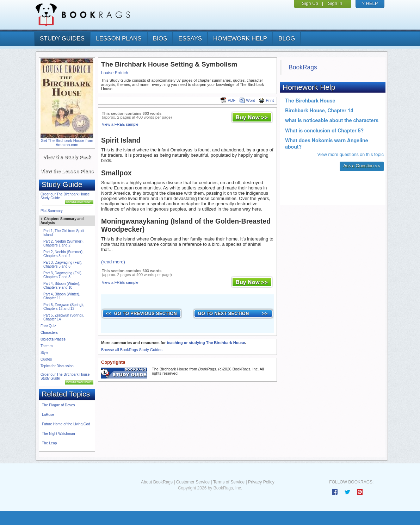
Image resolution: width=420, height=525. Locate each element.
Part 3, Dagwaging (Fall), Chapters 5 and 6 (63, 264)
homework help (240, 39)
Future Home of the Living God (66, 424)
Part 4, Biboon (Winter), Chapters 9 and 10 (62, 286)
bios (160, 39)
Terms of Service (229, 482)
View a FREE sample (120, 124)
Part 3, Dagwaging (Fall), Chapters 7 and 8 (63, 275)
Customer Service (193, 482)
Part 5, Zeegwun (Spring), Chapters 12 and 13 (64, 307)
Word (247, 100)
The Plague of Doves (58, 405)
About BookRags (157, 482)
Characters (49, 333)
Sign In (335, 3)
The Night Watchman (58, 434)
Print (266, 100)
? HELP (370, 3)
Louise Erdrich (115, 73)
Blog (287, 39)
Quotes (46, 359)
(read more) (113, 262)
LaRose (48, 415)
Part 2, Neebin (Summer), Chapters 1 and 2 (63, 243)
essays (190, 39)
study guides (62, 39)
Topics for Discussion (57, 366)
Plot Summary (52, 211)
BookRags (303, 67)
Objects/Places (53, 339)
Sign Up (310, 3)
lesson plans (119, 39)
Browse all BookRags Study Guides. (132, 350)
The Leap (49, 443)
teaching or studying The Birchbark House (206, 343)
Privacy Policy (261, 482)
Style (44, 353)
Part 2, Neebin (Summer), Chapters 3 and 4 (63, 254)
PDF (228, 100)
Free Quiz (48, 326)
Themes (47, 346)
